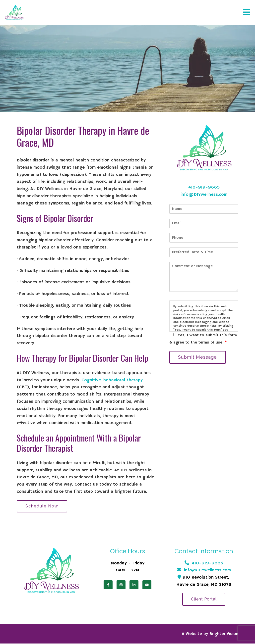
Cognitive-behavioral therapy (112, 380)
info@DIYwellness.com (204, 195)
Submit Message (198, 357)
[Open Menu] (247, 13)
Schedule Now (42, 506)
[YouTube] (147, 585)
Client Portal (204, 600)
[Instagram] (121, 585)
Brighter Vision (224, 634)
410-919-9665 (204, 187)
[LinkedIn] (134, 585)
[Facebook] (108, 585)
